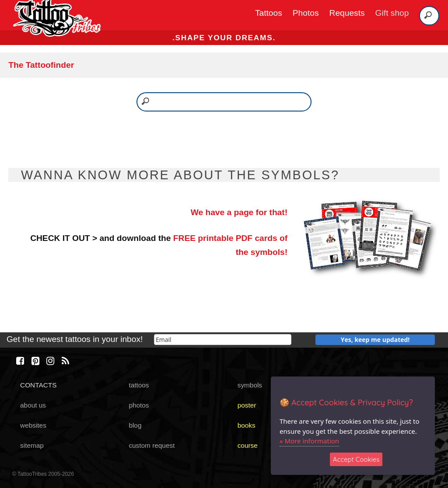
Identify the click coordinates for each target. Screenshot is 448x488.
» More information (309, 441)
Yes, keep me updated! (375, 340)
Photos (306, 13)
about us (33, 405)
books (247, 425)
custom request (152, 445)
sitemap (32, 445)
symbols (250, 385)
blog (135, 425)
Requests (347, 13)
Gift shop (392, 13)
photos (139, 405)
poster (247, 405)
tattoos (139, 385)
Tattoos (269, 13)
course (248, 445)
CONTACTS (38, 385)
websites (33, 425)
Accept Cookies (356, 459)
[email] (223, 340)
